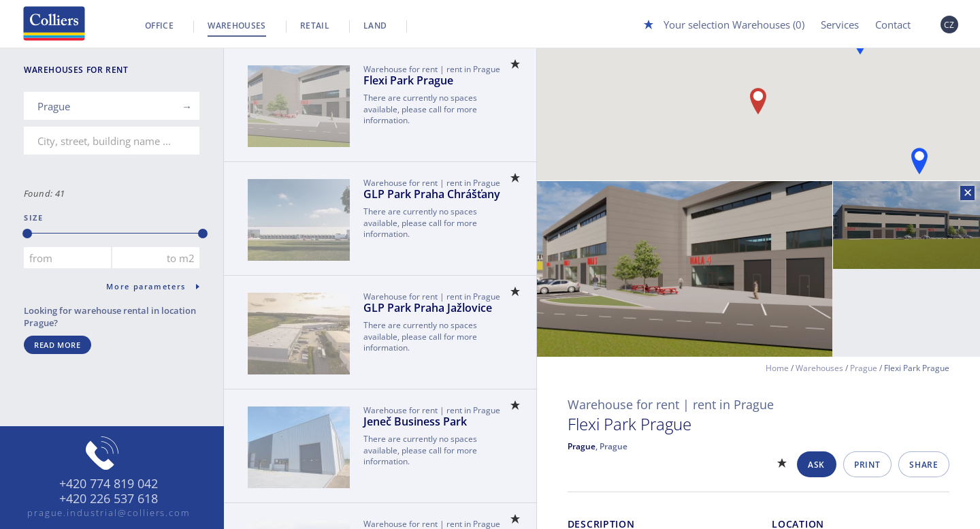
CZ (949, 25)
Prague (864, 368)
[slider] (27, 234)
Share (924, 465)
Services (840, 25)
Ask (816, 465)
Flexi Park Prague (408, 80)
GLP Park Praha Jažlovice (428, 308)
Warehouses (237, 26)
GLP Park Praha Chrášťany (432, 194)
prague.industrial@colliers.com (109, 513)
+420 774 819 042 (109, 484)
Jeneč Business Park (415, 421)
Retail (315, 26)
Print (867, 465)
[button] (919, 161)
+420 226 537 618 (109, 499)
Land (375, 26)
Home (777, 368)
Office (159, 26)
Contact (893, 25)
